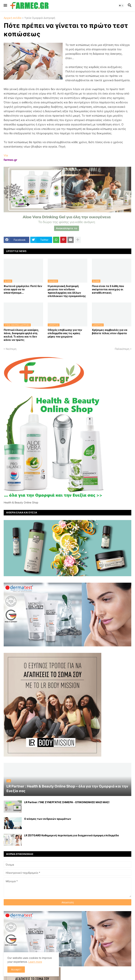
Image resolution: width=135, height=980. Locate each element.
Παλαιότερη (122, 349)
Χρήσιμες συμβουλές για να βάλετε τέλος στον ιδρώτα (110, 331)
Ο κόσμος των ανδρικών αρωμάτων (48, 819)
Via (6, 155)
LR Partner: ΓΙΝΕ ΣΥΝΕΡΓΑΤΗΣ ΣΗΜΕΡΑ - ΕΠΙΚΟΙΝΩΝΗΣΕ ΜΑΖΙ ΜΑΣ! (67, 802)
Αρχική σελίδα (13, 18)
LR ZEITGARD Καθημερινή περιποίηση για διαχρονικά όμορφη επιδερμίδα (71, 835)
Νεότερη (11, 349)
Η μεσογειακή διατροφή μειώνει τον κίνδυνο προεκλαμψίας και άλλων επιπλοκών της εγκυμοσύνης (67, 291)
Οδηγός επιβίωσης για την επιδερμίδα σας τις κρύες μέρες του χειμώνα (65, 333)
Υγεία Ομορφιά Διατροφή (40, 18)
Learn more (35, 962)
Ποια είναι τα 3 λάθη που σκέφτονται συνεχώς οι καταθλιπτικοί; (108, 289)
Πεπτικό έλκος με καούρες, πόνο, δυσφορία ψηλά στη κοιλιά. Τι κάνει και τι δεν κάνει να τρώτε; (21, 335)
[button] (5, 6)
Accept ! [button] (16, 969)
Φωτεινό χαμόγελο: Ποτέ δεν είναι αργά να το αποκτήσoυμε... (23, 289)
